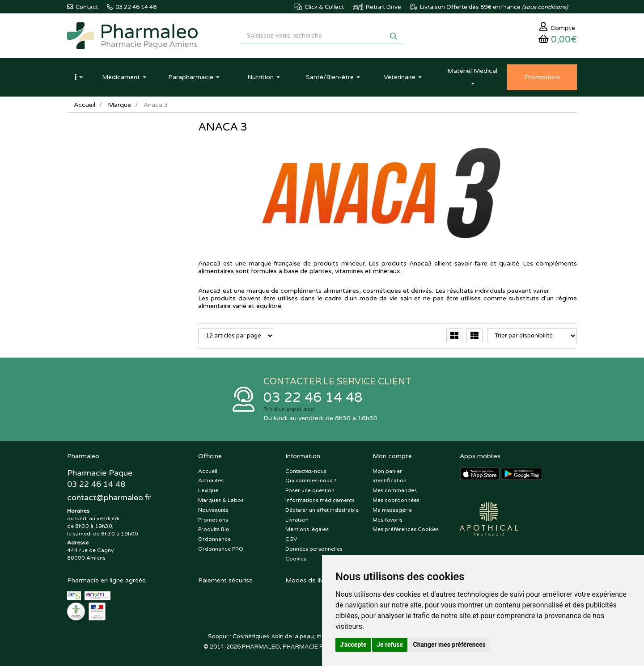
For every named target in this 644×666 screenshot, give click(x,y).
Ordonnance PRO (221, 549)
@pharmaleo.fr (109, 497)
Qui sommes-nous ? (311, 481)
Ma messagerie (392, 510)
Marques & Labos (221, 500)
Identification (390, 481)
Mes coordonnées (396, 500)
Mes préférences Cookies (406, 529)
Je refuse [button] (390, 645)
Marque (119, 105)
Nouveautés (213, 510)
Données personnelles (314, 549)
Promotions (213, 520)
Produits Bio (214, 529)
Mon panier (387, 471)
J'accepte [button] (353, 645)
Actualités (211, 481)
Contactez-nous (306, 471)
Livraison (297, 520)
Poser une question (310, 490)
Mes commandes (395, 490)
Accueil (85, 105)
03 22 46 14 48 (313, 398)
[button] (78, 77)
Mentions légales (307, 529)
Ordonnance (214, 539)
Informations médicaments (320, 500)
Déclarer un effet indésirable (322, 510)
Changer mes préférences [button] (449, 645)
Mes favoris (388, 520)
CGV (291, 539)
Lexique (208, 490)
